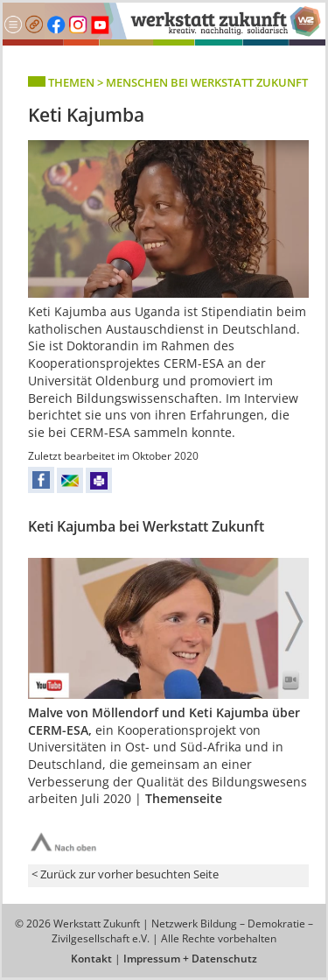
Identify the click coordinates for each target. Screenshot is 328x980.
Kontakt (91, 959)
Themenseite (184, 798)
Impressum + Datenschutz (190, 959)
